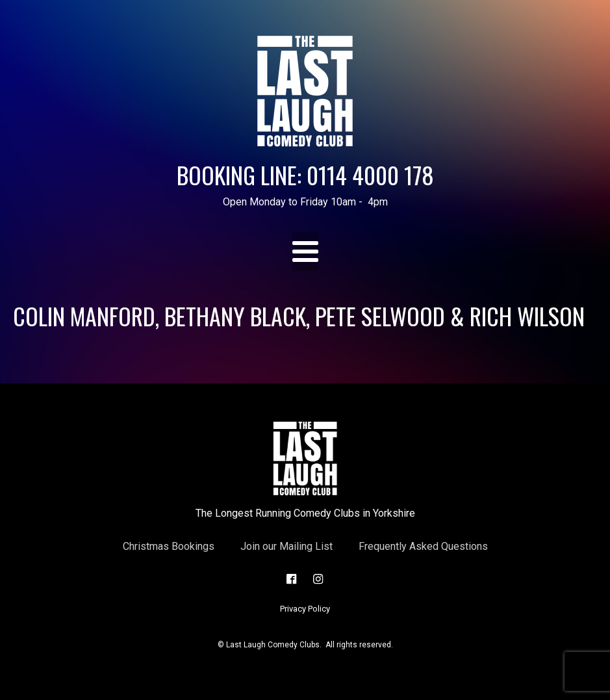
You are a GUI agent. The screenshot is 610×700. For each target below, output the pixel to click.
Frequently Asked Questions (423, 546)
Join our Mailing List (286, 546)
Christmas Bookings (169, 546)
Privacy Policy (305, 609)
